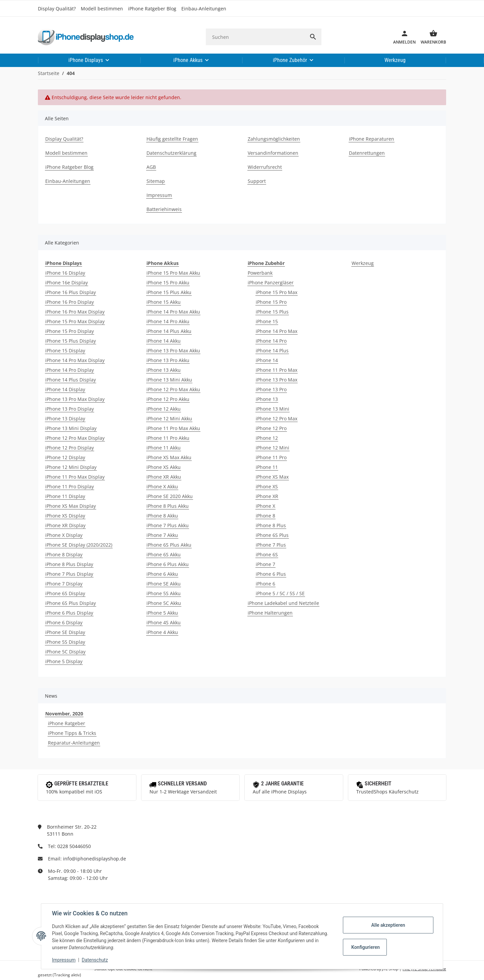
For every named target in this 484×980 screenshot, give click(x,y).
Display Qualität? (57, 9)
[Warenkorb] (431, 37)
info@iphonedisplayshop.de (95, 859)
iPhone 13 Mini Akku (169, 380)
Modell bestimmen (102, 9)
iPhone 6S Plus (272, 535)
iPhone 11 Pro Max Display (75, 477)
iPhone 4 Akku (162, 632)
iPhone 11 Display (65, 496)
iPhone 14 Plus (272, 351)
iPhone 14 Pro (271, 341)
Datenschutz (95, 960)
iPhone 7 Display (64, 584)
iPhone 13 (267, 399)
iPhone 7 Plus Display (69, 574)
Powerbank (260, 273)
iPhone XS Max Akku (169, 457)
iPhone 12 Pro (271, 428)
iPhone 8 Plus (271, 525)
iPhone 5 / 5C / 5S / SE (280, 593)
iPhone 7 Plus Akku (168, 525)
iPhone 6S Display (65, 593)
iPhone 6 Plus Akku (168, 564)
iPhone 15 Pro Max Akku (173, 273)
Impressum (64, 960)
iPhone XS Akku (164, 467)
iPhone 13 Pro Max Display (75, 399)
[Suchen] (255, 37)
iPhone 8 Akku (162, 516)
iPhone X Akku (162, 486)
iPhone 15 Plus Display (71, 341)
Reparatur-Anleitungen (74, 743)
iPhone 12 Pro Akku (168, 399)
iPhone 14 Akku (164, 341)
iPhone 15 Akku (164, 302)
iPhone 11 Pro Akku (168, 438)
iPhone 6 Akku (162, 574)
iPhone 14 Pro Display (70, 370)
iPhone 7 (265, 564)
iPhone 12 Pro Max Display (75, 438)
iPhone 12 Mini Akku (169, 418)
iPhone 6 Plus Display (69, 613)
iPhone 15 (267, 321)
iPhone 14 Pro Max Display (75, 360)
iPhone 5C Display (65, 652)
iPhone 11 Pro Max (277, 370)
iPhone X (265, 506)
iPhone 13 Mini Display (71, 428)
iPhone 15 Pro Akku (168, 283)
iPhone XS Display (65, 516)
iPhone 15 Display (65, 351)
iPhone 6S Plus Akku (169, 545)
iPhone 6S (267, 554)
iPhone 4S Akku (164, 622)
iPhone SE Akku (164, 584)
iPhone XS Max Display (71, 506)
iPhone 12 (267, 438)
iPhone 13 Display (65, 418)
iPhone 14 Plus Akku (169, 331)
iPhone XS (267, 486)
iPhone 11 (267, 467)
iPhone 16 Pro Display (70, 302)
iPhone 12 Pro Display (70, 448)
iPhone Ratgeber (67, 723)
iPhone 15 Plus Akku (169, 292)
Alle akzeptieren (388, 925)
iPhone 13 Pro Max (277, 380)
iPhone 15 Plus (272, 312)
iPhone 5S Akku (164, 593)
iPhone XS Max (272, 477)
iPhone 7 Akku (162, 535)
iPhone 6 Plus (271, 574)
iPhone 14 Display (65, 389)
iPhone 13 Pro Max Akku (173, 351)
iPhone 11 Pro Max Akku (173, 428)
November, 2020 (64, 714)
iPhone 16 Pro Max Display (75, 312)
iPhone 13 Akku (164, 370)
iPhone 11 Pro (271, 457)
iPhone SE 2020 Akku (170, 496)
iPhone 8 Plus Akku (168, 506)
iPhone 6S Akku (164, 554)
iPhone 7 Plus (271, 545)
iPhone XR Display (65, 525)
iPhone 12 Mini (273, 448)
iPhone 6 (265, 584)
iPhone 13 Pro (271, 389)
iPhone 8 (265, 516)
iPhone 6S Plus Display (71, 603)
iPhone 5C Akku (164, 603)
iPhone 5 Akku (162, 613)
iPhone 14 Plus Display (71, 380)
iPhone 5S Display (65, 642)
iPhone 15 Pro (271, 302)
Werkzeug (363, 263)
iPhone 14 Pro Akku (168, 321)
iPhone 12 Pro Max (277, 418)
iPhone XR (267, 496)
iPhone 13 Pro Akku (168, 360)
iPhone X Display (64, 535)
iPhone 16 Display (65, 273)
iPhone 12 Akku (164, 409)
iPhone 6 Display (64, 622)
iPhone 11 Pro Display (70, 486)
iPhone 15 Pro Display (70, 331)
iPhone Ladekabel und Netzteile (283, 603)
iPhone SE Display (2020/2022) (79, 545)
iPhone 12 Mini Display (71, 467)
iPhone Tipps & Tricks (72, 733)
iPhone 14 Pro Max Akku (173, 312)
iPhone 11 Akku (164, 448)
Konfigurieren (366, 947)
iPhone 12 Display (65, 457)
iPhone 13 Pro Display (70, 409)
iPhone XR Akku (164, 477)
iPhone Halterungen (270, 613)
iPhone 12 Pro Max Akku (173, 389)
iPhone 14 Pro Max (277, 331)
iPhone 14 (267, 360)
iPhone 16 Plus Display (71, 292)
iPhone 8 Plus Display (69, 564)
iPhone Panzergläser (271, 283)
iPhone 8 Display (64, 554)
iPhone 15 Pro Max (277, 292)
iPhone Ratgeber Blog (152, 9)
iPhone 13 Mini (273, 409)
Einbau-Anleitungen (204, 9)
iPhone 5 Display (64, 661)
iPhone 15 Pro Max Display (75, 321)
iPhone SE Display (65, 632)
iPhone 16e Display (67, 283)
